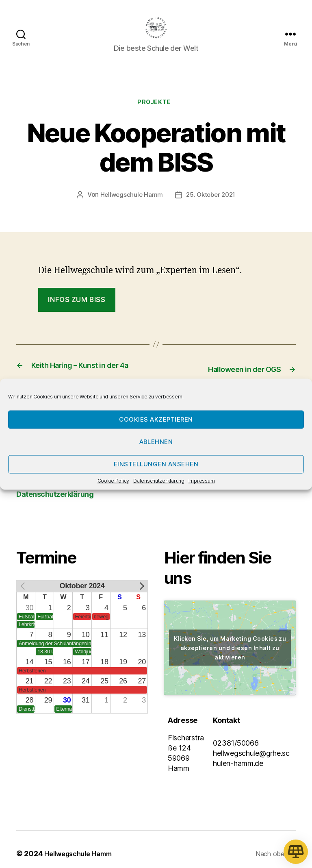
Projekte (156, 116)
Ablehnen (156, 442)
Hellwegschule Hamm (130, 209)
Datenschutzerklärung (159, 480)
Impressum (202, 480)
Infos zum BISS (77, 314)
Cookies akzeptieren (156, 419)
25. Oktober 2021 (211, 209)
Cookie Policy (114, 480)
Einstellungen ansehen (156, 464)
